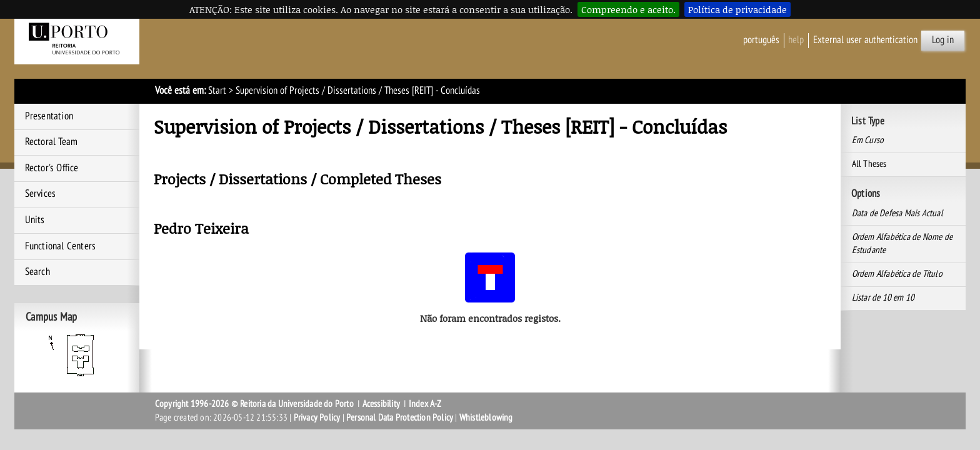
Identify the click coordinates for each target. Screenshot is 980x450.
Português (761, 40)
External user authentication (865, 40)
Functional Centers (61, 246)
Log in (943, 40)
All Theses (869, 164)
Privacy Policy (317, 417)
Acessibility (381, 404)
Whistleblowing (486, 417)
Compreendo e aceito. (628, 9)
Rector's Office (52, 168)
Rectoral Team (52, 142)
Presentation (49, 116)
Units (35, 220)
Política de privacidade (737, 9)
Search (37, 272)
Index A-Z (425, 404)
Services (41, 194)
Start (217, 91)
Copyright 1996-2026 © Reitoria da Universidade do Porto (254, 404)
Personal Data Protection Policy (400, 417)
